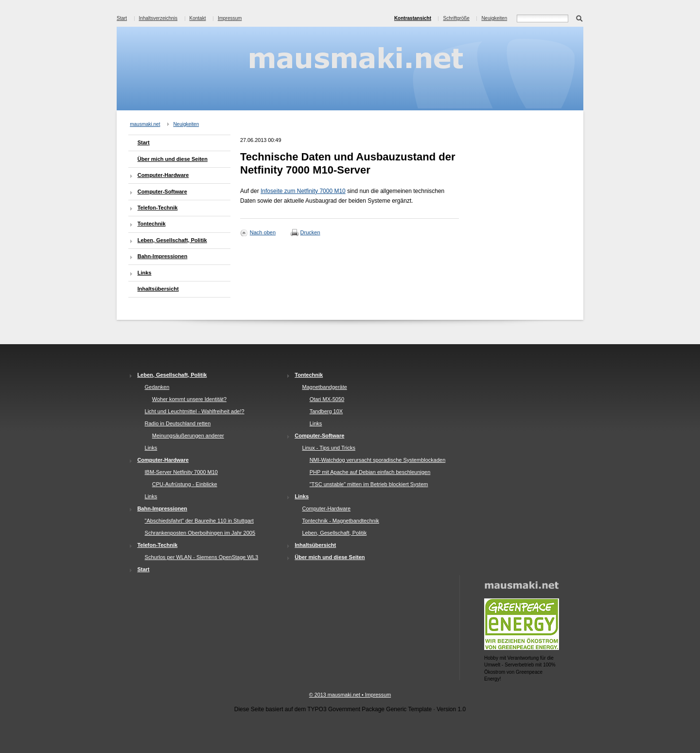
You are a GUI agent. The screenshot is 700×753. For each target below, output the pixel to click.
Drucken (310, 232)
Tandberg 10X (326, 411)
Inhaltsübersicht (158, 289)
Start (122, 18)
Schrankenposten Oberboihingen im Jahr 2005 (200, 533)
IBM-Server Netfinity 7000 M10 (181, 472)
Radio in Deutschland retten (178, 423)
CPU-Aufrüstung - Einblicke (185, 484)
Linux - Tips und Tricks (328, 448)
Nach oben (263, 232)
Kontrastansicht (413, 18)
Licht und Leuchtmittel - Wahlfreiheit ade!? (195, 411)
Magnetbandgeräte (324, 387)
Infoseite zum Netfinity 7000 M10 (303, 191)
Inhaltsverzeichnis (158, 18)
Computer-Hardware (163, 175)
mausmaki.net (145, 124)
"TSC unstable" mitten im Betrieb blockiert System (369, 484)
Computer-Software (162, 192)
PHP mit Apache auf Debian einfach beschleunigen (370, 472)
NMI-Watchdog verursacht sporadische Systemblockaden (378, 460)
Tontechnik (152, 224)
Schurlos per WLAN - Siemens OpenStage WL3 (202, 557)
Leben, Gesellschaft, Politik (172, 240)
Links (145, 273)
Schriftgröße (456, 18)
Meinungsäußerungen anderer (188, 436)
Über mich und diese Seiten (173, 159)
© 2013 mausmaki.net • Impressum (350, 695)
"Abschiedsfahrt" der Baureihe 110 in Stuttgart (199, 521)
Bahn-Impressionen (163, 256)
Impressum (230, 18)
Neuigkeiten (494, 18)
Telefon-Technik (158, 208)
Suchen (579, 18)
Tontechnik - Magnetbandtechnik (340, 521)
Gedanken (157, 387)
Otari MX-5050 (327, 399)
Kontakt (198, 18)
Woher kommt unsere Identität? (189, 399)
